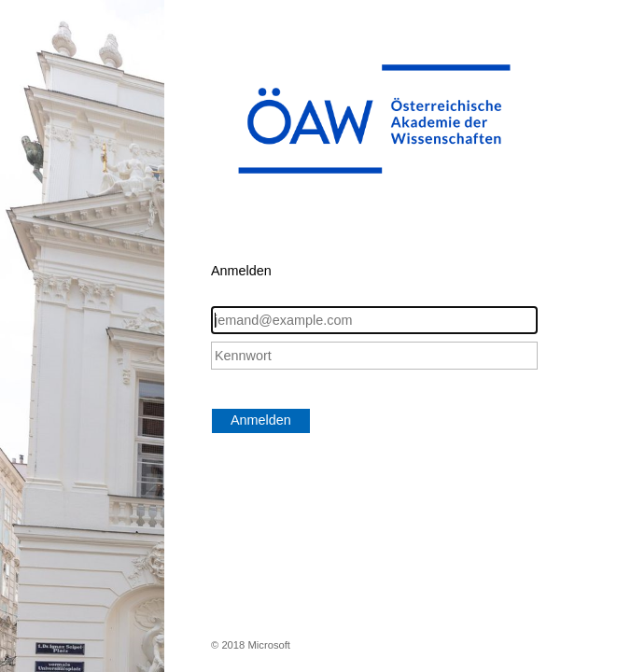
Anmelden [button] (261, 420)
